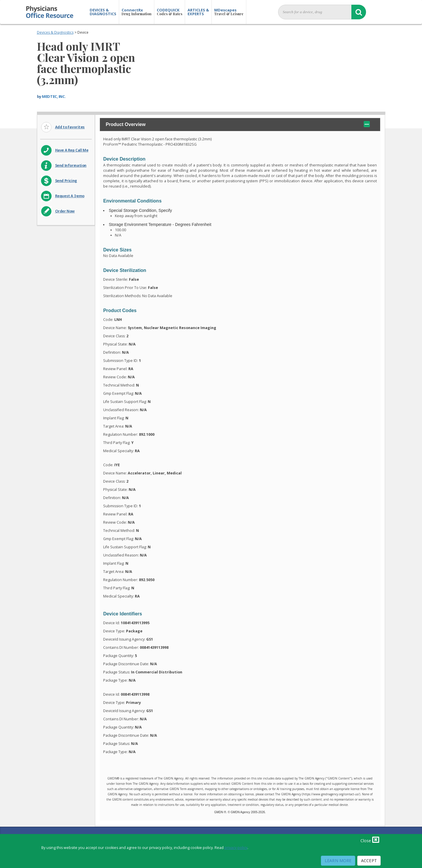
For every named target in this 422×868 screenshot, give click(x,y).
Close (370, 840)
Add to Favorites (70, 127)
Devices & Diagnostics (55, 32)
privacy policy (236, 848)
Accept (369, 861)
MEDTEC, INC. (54, 96)
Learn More (338, 861)
